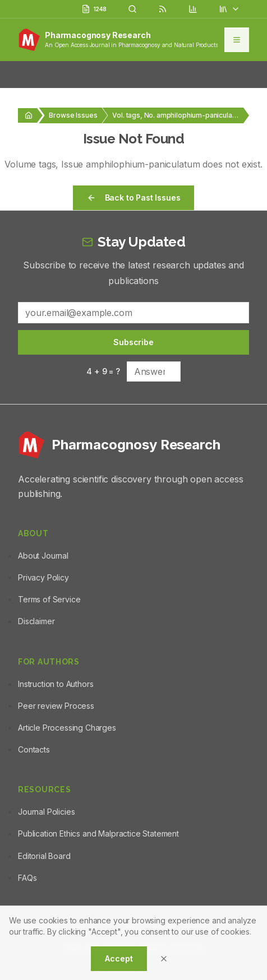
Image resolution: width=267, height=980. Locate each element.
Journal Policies (46, 812)
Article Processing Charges (67, 728)
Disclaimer (36, 621)
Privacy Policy (43, 577)
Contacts (34, 749)
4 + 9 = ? (103, 371)
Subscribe (133, 342)
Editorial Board (44, 856)
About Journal (43, 556)
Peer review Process (56, 706)
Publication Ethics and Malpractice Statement (98, 833)
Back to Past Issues (134, 198)
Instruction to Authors (56, 684)
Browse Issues (73, 115)
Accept (119, 958)
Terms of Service (49, 599)
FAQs (27, 878)
